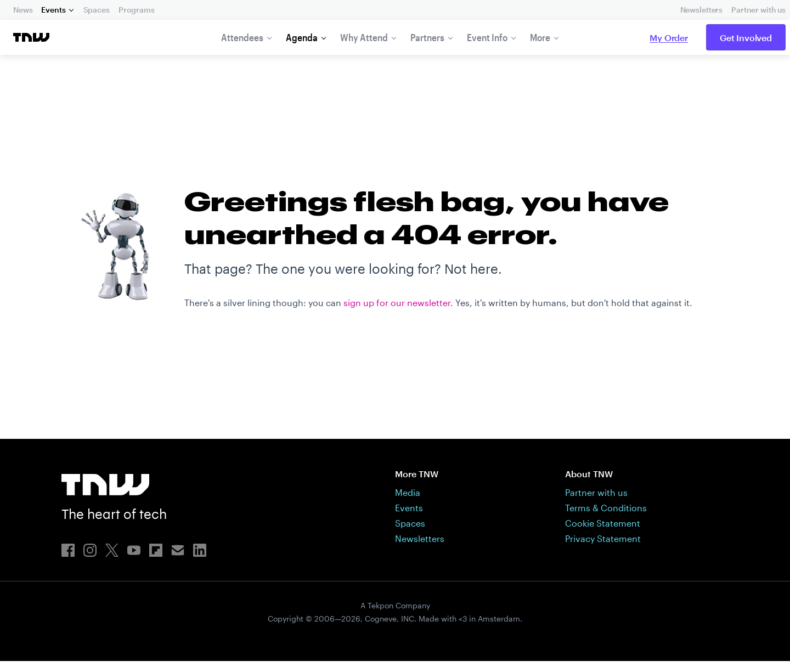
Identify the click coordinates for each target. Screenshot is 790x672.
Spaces (97, 10)
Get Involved (746, 38)
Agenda (302, 37)
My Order (669, 38)
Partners (427, 37)
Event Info (487, 37)
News (23, 10)
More (540, 37)
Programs (137, 10)
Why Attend (364, 37)
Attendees (242, 37)
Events (53, 10)
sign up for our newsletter (397, 447)
